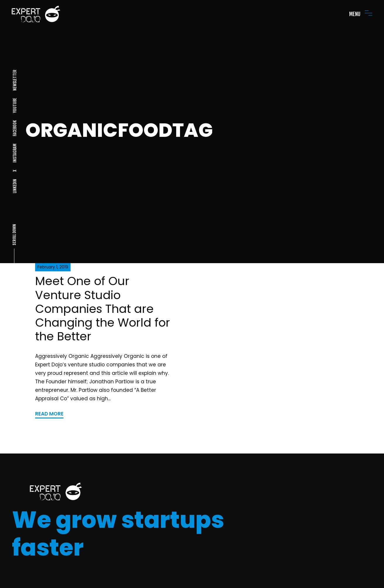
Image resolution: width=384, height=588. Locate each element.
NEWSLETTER (14, 80)
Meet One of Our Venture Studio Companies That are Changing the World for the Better (103, 309)
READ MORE (49, 414)
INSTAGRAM (14, 153)
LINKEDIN (14, 186)
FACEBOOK (14, 128)
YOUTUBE (14, 105)
